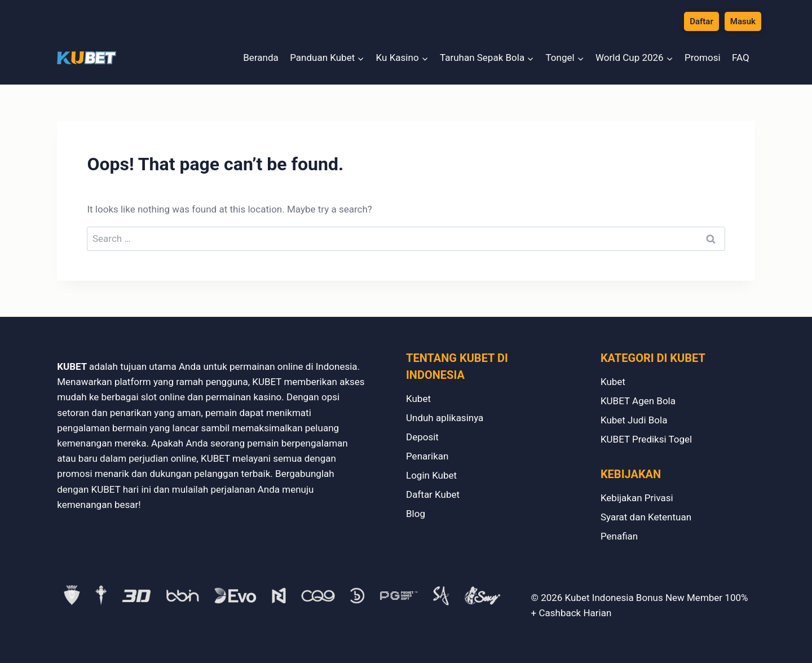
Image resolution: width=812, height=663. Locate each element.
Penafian (619, 536)
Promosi (703, 58)
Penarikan (427, 456)
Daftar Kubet (433, 494)
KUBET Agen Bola (638, 401)
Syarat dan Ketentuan (646, 517)
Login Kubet (431, 475)
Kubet (418, 399)
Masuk (743, 21)
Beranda (261, 58)
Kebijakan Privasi (637, 498)
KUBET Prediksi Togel (646, 439)
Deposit (422, 437)
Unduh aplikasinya (445, 418)
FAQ (741, 58)
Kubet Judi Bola (634, 420)
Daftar (701, 21)
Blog (416, 514)
